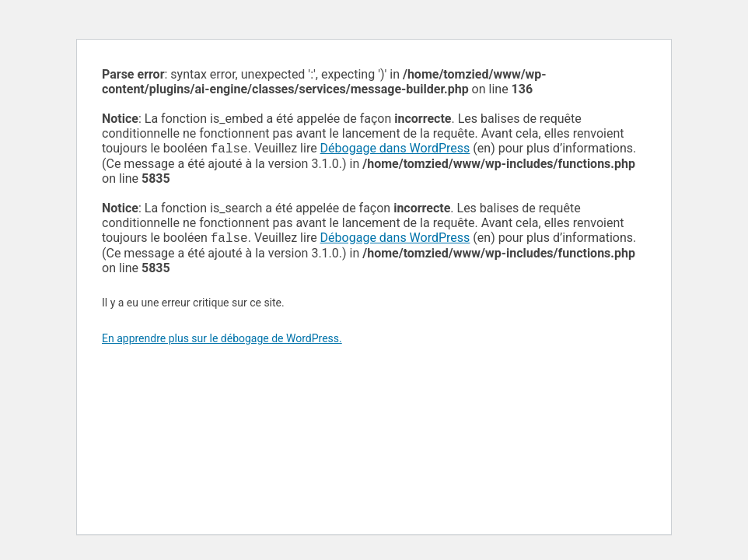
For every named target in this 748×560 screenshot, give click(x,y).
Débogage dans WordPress (395, 150)
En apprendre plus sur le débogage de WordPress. (222, 341)
